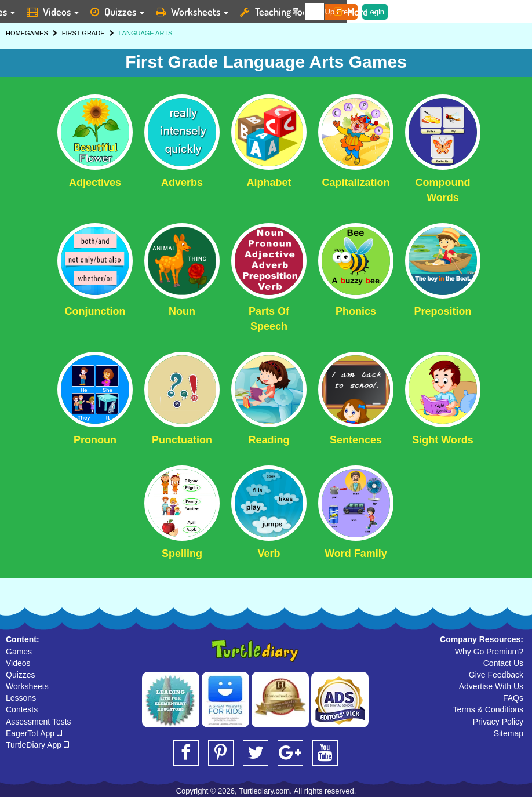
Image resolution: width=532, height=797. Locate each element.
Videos (18, 663)
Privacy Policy (498, 722)
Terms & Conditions (488, 709)
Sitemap (509, 733)
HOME (15, 33)
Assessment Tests (39, 722)
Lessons (21, 698)
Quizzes (21, 675)
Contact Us (503, 663)
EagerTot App (34, 733)
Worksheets (27, 686)
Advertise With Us (491, 686)
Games (19, 652)
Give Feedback (496, 675)
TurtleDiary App (37, 745)
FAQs (513, 698)
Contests (22, 709)
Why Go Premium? (489, 652)
